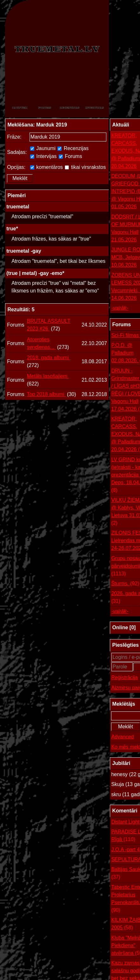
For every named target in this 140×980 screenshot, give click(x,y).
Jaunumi (43, 148)
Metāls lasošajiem (48, 376)
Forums (70, 156)
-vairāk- (120, 308)
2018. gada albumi (49, 358)
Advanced (122, 737)
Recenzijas (73, 148)
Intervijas (43, 156)
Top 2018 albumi (46, 394)
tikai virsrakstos (85, 167)
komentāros (47, 167)
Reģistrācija (124, 677)
